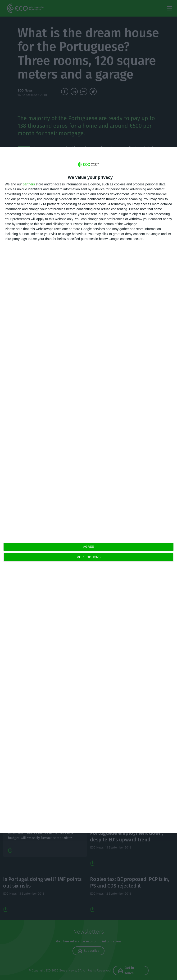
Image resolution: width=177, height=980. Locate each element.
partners (29, 184)
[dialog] (88, 490)
